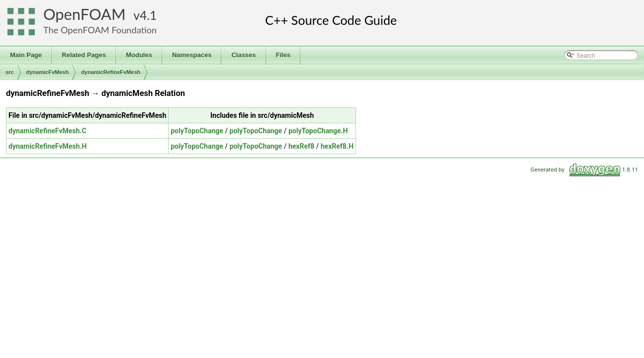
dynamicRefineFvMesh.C (47, 131)
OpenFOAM (85, 14)
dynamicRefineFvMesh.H (47, 146)
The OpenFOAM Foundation (100, 30)
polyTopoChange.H (318, 131)
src (10, 72)
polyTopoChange (197, 131)
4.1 (148, 15)
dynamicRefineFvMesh (111, 72)
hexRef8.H (337, 146)
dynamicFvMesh (48, 72)
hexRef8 (301, 146)
